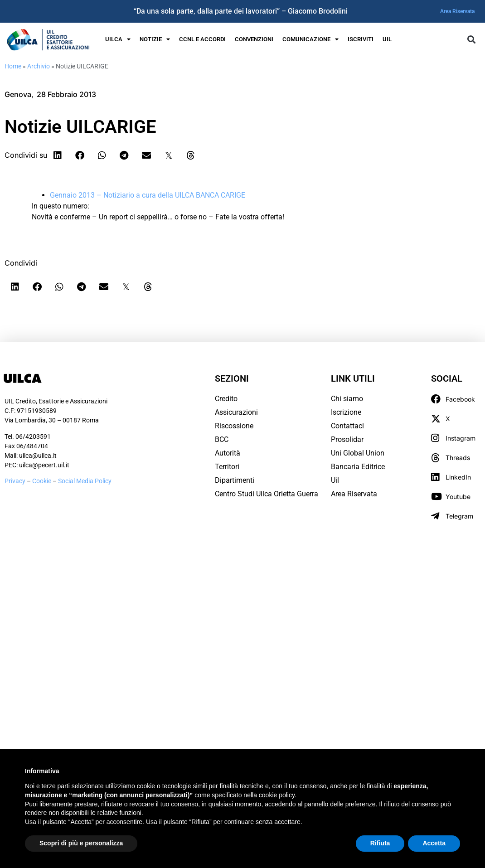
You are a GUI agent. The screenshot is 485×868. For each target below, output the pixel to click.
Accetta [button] (434, 843)
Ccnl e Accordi (202, 39)
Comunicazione (310, 40)
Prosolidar (347, 439)
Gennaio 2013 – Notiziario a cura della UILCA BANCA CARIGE (148, 195)
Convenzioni (254, 39)
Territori (227, 467)
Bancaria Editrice (358, 467)
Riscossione (234, 426)
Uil (335, 480)
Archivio (39, 66)
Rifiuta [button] (380, 843)
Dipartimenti (235, 480)
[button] (471, 40)
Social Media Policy (85, 481)
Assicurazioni (236, 412)
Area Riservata (457, 11)
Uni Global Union (358, 453)
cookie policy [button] (277, 795)
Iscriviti (361, 39)
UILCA (118, 40)
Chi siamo (347, 399)
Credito (226, 399)
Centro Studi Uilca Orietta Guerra (267, 494)
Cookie (42, 481)
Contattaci (347, 426)
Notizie (155, 40)
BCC (222, 439)
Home (13, 66)
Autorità (228, 453)
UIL (387, 39)
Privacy (15, 481)
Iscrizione (346, 412)
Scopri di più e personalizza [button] (81, 843)
